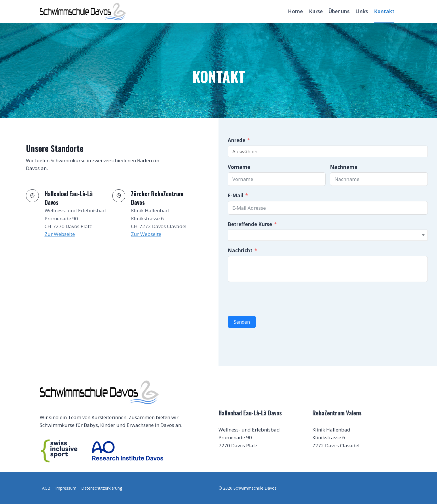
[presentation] (271, 299)
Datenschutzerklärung (102, 488)
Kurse (316, 11)
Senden (242, 322)
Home (295, 11)
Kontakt (384, 11)
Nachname (344, 167)
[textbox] (328, 235)
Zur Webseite (60, 234)
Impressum (66, 488)
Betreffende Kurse (250, 224)
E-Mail (235, 195)
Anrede (236, 140)
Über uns (339, 11)
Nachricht (240, 250)
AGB (46, 488)
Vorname (239, 167)
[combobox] (328, 235)
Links (362, 11)
